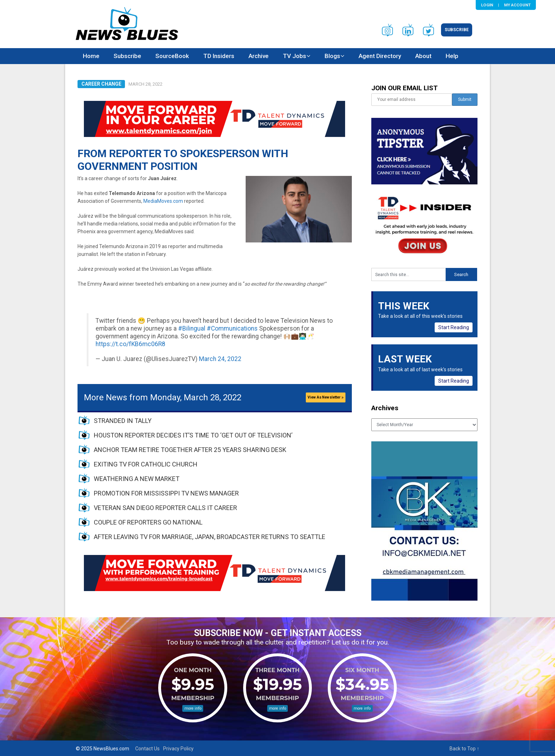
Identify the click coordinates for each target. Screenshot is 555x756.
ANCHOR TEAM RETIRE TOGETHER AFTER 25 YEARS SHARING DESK (190, 450)
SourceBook (172, 56)
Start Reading (454, 327)
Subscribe (457, 30)
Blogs (332, 56)
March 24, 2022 (220, 359)
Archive (259, 56)
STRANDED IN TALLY (123, 421)
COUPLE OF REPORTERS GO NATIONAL (148, 522)
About (423, 56)
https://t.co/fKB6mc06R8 (130, 344)
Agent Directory (380, 56)
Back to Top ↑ (464, 749)
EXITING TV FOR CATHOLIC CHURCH (146, 464)
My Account (517, 5)
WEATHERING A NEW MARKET (137, 479)
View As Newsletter (326, 397)
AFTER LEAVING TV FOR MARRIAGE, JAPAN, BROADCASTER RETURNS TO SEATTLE (210, 537)
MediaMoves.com (163, 201)
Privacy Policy (178, 749)
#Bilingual (192, 328)
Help (452, 56)
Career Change (101, 84)
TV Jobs (294, 56)
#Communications (232, 328)
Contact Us (147, 749)
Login (487, 5)
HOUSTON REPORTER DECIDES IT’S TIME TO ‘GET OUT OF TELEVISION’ (193, 435)
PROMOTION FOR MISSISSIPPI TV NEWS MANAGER (166, 493)
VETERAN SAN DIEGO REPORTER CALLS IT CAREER (165, 508)
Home (91, 56)
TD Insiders (219, 56)
